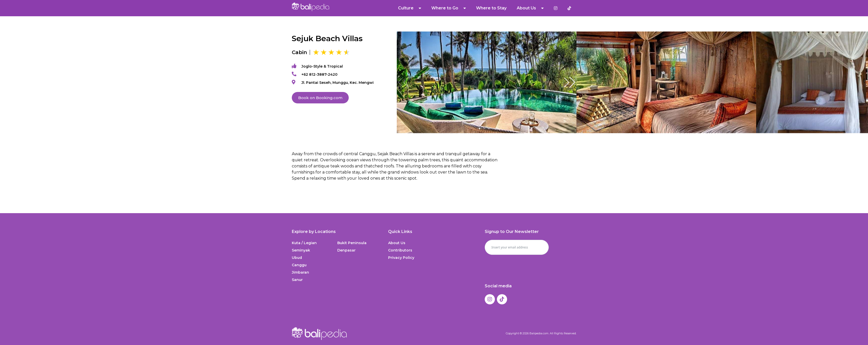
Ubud (297, 258)
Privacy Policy (401, 258)
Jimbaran (300, 272)
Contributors (400, 250)
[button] (570, 82)
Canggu (299, 265)
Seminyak (301, 250)
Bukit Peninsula (352, 243)
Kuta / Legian (304, 243)
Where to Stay (491, 8)
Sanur (297, 280)
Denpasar (346, 250)
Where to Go (449, 8)
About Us (530, 8)
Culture (410, 8)
